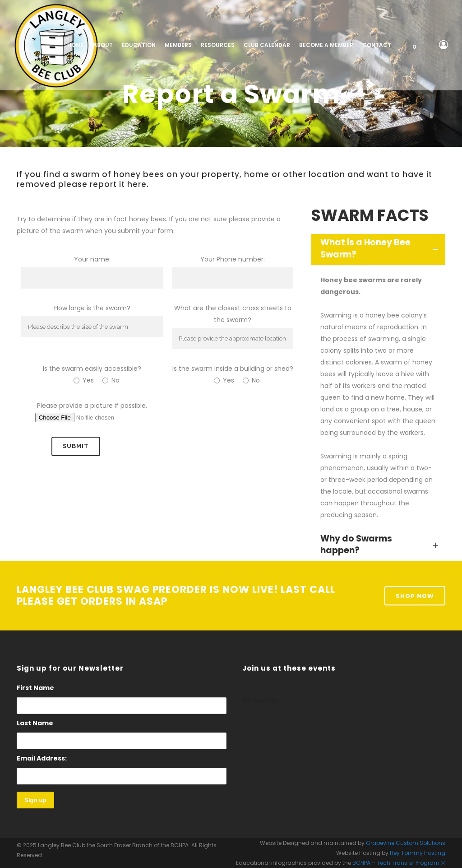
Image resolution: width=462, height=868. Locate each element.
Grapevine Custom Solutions (406, 843)
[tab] (378, 250)
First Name (35, 688)
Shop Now (415, 595)
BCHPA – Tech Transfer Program (396, 863)
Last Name (35, 723)
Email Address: (122, 769)
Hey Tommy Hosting (418, 853)
